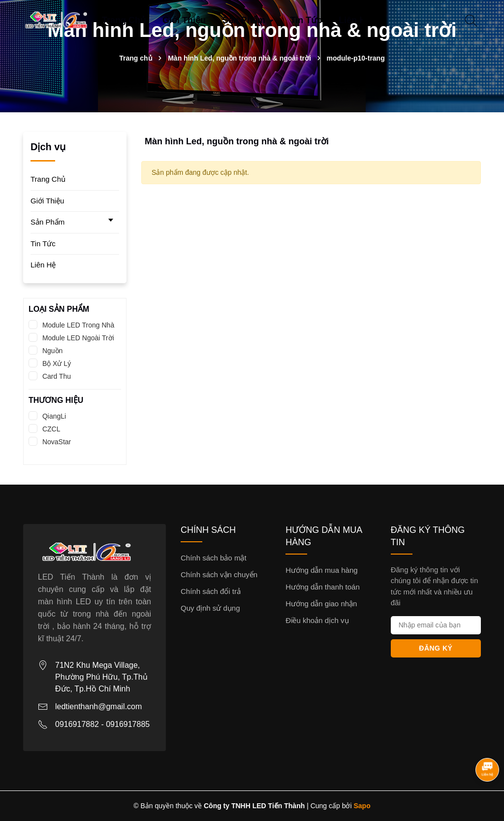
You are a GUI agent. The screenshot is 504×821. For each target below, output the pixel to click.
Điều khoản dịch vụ (317, 620)
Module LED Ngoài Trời (77, 338)
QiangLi (53, 416)
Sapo (362, 806)
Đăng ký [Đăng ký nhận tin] (436, 648)
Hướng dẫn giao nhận (321, 604)
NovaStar (56, 442)
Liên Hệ (355, 20)
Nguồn (51, 351)
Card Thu (56, 376)
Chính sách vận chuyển (219, 575)
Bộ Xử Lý (56, 363)
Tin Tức (306, 20)
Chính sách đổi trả (211, 591)
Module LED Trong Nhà (77, 325)
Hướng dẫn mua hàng (321, 570)
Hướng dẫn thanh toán (322, 587)
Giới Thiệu (184, 20)
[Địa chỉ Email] (436, 625)
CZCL (50, 429)
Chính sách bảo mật (214, 558)
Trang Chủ (124, 20)
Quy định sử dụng (210, 608)
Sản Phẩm (245, 20)
